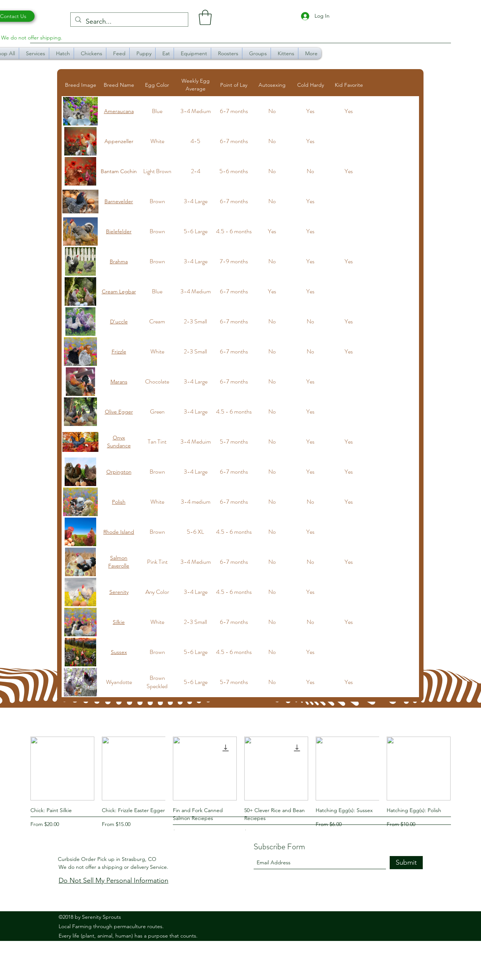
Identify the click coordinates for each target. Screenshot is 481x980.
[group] (240, 786)
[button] (205, 17)
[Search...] (129, 22)
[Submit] (406, 863)
